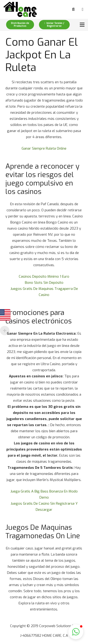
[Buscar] (73, 9)
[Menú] (82, 25)
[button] (76, 632)
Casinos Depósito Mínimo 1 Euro (44, 277)
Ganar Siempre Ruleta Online (44, 148)
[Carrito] (83, 9)
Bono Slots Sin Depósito (44, 283)
